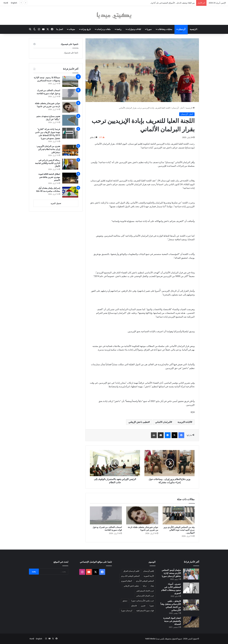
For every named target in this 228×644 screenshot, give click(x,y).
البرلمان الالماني (163, 422)
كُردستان (182, 29)
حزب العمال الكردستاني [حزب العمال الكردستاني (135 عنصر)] (145, 596)
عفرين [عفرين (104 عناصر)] (143, 606)
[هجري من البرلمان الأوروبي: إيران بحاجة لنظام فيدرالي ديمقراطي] (70, 150)
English (14, 3)
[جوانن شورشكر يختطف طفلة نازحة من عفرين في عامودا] (142, 515)
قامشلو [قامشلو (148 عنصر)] (134, 606)
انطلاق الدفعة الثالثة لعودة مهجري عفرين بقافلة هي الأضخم (49, 177)
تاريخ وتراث (86, 29)
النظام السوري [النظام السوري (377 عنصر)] (127, 581)
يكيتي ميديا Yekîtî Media (155, 639)
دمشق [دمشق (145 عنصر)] (125, 601)
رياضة (119, 29)
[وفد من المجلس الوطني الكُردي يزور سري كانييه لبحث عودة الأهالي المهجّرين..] (179, 515)
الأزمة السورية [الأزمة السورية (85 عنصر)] (149, 576)
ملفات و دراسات (104, 29)
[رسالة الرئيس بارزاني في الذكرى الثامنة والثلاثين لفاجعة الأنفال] (70, 164)
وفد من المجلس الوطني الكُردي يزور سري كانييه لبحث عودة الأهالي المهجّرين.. (179, 530)
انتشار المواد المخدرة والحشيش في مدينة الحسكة (172, 621)
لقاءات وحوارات (134, 29)
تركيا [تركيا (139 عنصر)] (145, 586)
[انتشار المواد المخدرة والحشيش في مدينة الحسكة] (191, 622)
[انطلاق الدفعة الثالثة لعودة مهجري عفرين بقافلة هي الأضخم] (70, 178)
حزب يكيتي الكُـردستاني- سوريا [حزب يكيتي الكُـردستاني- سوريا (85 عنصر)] (143, 601)
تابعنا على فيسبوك (71, 53)
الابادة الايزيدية (184, 422)
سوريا (149, 29)
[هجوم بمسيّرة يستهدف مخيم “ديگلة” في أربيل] (70, 120)
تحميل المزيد (56, 203)
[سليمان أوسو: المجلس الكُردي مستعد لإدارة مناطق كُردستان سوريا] (191, 574)
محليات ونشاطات (165, 29)
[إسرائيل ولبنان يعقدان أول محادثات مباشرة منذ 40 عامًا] (70, 192)
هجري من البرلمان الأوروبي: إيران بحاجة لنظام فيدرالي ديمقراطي (48, 149)
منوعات (72, 29)
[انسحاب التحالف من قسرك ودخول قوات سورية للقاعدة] (106, 515)
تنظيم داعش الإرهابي (138, 422)
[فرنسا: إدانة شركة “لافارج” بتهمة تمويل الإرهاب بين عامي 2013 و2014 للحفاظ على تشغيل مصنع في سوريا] (70, 133)
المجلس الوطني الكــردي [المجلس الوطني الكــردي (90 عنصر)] (130, 576)
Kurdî (6, 3)
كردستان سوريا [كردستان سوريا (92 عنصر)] (127, 611)
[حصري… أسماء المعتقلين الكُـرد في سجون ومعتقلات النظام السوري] (191, 588)
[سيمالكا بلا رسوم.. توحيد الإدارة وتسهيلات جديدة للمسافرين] (70, 81)
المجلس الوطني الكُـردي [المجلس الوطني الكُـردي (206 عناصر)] (145, 581)
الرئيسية (194, 29)
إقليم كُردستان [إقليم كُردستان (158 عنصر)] (149, 571)
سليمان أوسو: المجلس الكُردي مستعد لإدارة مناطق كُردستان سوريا (171, 573)
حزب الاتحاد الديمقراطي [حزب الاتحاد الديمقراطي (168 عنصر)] (145, 591)
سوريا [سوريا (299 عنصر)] (152, 606)
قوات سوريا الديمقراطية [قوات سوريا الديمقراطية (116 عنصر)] (145, 611)
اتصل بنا (60, 29)
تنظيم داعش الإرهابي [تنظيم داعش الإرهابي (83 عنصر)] (131, 586)
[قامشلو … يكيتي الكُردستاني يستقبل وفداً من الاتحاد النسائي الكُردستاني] (191, 605)
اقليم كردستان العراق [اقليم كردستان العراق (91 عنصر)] (131, 571)
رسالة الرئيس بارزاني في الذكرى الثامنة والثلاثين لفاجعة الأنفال (48, 163)
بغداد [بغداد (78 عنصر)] (152, 586)
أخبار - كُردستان (178, 108)
